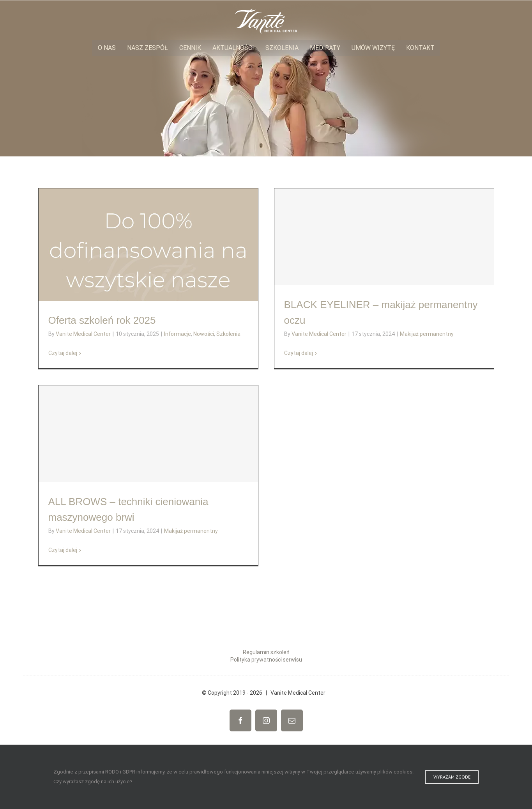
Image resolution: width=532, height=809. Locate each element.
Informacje (178, 334)
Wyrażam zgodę (452, 777)
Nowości (204, 334)
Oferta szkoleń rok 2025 (102, 320)
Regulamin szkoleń (266, 652)
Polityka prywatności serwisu (266, 660)
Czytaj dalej (63, 353)
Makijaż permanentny (427, 334)
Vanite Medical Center (83, 334)
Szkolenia (228, 334)
